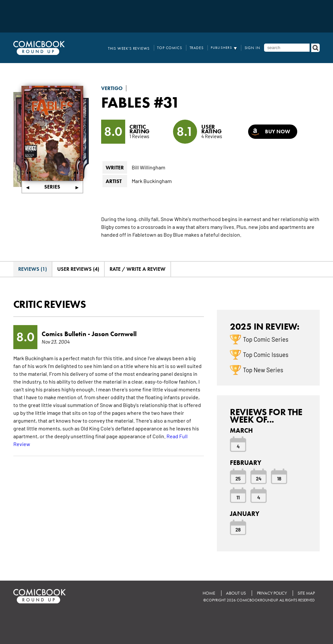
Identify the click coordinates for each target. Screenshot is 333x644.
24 (259, 478)
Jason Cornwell (114, 334)
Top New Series (263, 370)
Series (52, 187)
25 (238, 478)
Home (208, 593)
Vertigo (112, 88)
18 (279, 478)
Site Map (306, 593)
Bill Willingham (148, 167)
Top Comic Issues (266, 354)
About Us (236, 593)
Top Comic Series (266, 339)
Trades (199, 48)
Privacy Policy (272, 593)
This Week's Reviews (135, 48)
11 (238, 497)
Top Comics (173, 48)
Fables (126, 102)
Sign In (253, 48)
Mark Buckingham (152, 181)
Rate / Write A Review (138, 269)
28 (238, 529)
